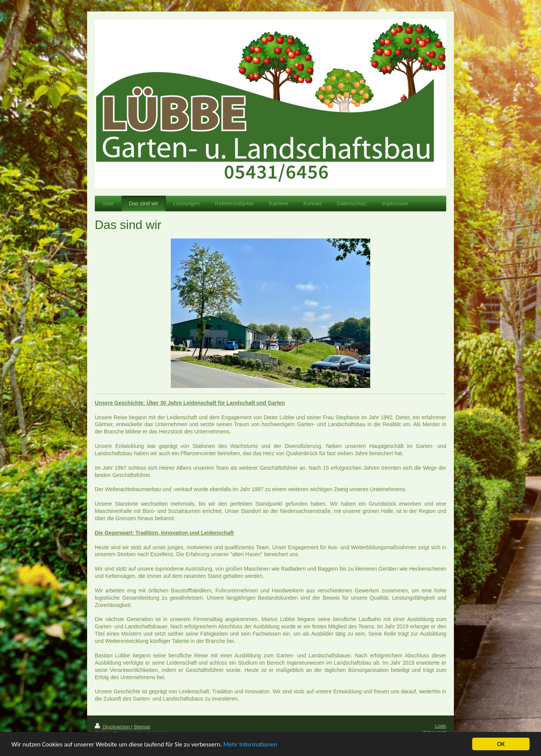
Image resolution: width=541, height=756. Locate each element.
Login (441, 726)
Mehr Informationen (250, 745)
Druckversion (113, 727)
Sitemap (142, 727)
